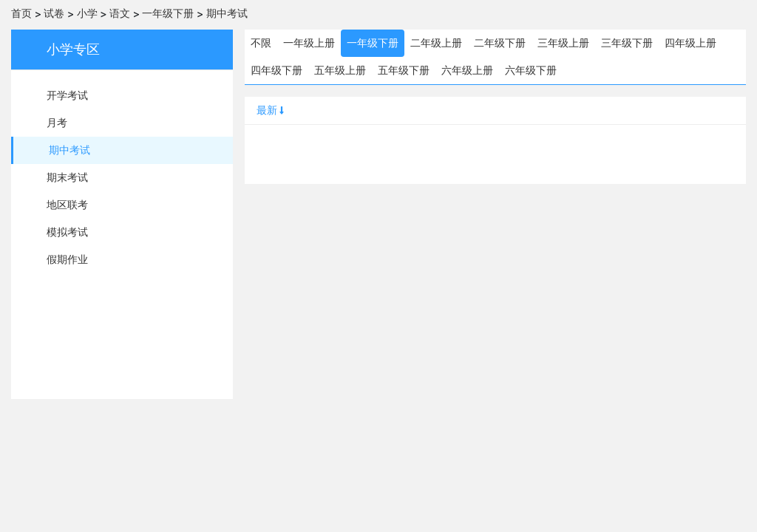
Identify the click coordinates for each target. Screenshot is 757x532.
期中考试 (227, 13)
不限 (261, 43)
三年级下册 (627, 43)
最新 (271, 110)
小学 (87, 13)
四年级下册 (276, 70)
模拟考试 (67, 232)
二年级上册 (436, 43)
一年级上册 (309, 43)
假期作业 (67, 259)
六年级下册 (531, 70)
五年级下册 (404, 70)
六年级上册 (467, 70)
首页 (21, 13)
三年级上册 (563, 43)
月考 (57, 123)
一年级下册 (168, 13)
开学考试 (67, 95)
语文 (120, 13)
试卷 (54, 13)
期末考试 (67, 177)
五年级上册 (340, 70)
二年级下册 (500, 43)
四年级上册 (690, 43)
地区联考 (67, 205)
